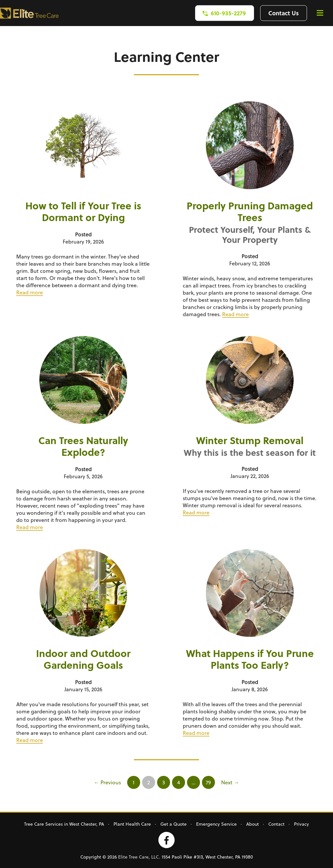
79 (208, 782)
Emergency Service (216, 824)
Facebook (166, 840)
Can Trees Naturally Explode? (83, 446)
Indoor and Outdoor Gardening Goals (83, 659)
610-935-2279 (228, 13)
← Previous (107, 782)
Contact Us (284, 13)
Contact (276, 824)
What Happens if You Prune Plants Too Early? (250, 659)
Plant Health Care (132, 824)
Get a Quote (173, 824)
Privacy (301, 824)
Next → (230, 782)
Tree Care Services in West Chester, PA (64, 824)
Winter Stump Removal (250, 440)
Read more (30, 292)
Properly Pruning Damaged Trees (250, 211)
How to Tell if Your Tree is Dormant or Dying (83, 211)
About (253, 824)
